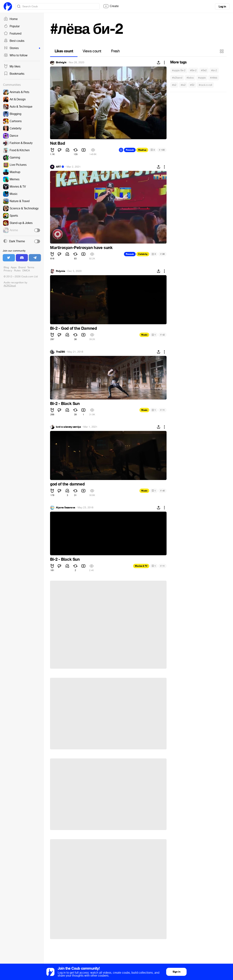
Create (111, 6)
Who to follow (16, 55)
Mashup (142, 150)
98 (162, 254)
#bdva (190, 78)
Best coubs (14, 41)
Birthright (61, 63)
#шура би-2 (179, 70)
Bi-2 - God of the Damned (73, 328)
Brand (22, 267)
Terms (31, 267)
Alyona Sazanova (66, 508)
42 (162, 335)
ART (58, 167)
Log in (222, 7)
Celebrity (143, 254)
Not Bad (57, 143)
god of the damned (67, 484)
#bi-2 (214, 70)
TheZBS (60, 352)
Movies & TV (141, 566)
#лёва (214, 78)
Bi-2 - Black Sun (65, 404)
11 (162, 410)
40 (162, 491)
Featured (12, 34)
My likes (12, 67)
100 (162, 150)
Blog (6, 267)
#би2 (204, 70)
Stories (22, 48)
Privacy (8, 271)
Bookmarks (14, 74)
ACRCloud (10, 286)
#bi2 (183, 85)
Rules (17, 271)
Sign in (176, 972)
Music (144, 335)
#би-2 (193, 70)
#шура (202, 78)
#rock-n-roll (205, 85)
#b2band (177, 78)
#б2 (192, 85)
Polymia (60, 271)
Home (11, 19)
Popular (12, 26)
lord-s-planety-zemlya (68, 427)
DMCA (26, 271)
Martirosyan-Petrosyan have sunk (81, 248)
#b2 (174, 85)
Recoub (130, 150)
